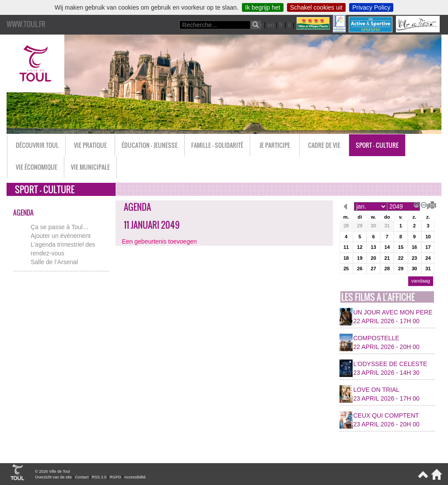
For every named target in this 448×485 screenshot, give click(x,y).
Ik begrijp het (262, 7)
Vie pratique (90, 145)
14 (387, 247)
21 (387, 258)
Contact (82, 477)
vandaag (421, 281)
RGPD (115, 477)
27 (373, 269)
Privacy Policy (371, 7)
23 (414, 258)
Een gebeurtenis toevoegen (159, 241)
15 (401, 247)
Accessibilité (135, 477)
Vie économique (37, 167)
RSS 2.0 (99, 477)
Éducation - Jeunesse (150, 145)
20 (373, 258)
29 (360, 226)
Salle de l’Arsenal (54, 262)
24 (428, 258)
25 (346, 269)
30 (373, 226)
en (271, 25)
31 (387, 226)
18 (346, 258)
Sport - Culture (377, 145)
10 (428, 237)
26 (360, 269)
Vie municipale (90, 167)
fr (281, 25)
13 (373, 247)
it (289, 25)
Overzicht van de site (53, 477)
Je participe (275, 145)
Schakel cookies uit (316, 7)
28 (346, 226)
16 (414, 247)
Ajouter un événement (61, 236)
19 (360, 258)
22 (401, 258)
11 (346, 247)
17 (428, 247)
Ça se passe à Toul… (60, 227)
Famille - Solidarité (217, 145)
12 (360, 247)
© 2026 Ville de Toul (52, 471)
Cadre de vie (324, 145)
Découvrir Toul (37, 145)
